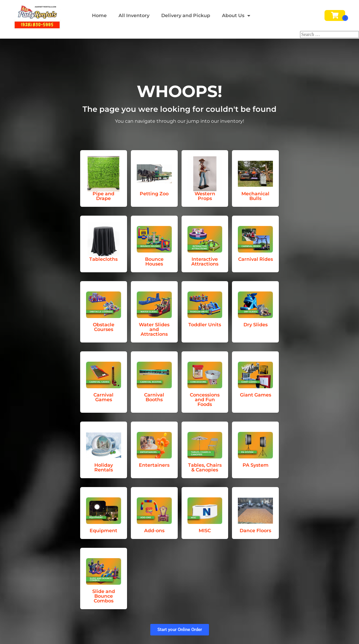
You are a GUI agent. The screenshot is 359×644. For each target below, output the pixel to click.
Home (99, 15)
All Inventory (134, 15)
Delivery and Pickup (186, 15)
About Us (236, 16)
